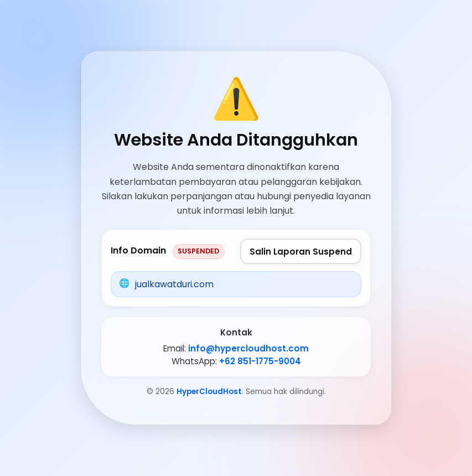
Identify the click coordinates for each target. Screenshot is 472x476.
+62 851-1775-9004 (260, 361)
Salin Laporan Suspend (301, 252)
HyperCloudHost (209, 392)
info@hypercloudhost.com (248, 348)
